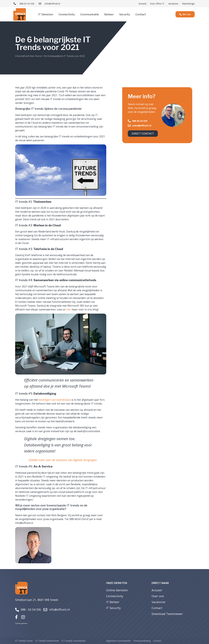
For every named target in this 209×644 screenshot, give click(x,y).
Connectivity (67, 14)
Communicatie (90, 14)
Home (38, 56)
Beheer (109, 14)
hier (69, 309)
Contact (141, 14)
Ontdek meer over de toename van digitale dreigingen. (63, 460)
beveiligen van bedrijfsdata (55, 400)
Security (125, 14)
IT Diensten (46, 14)
